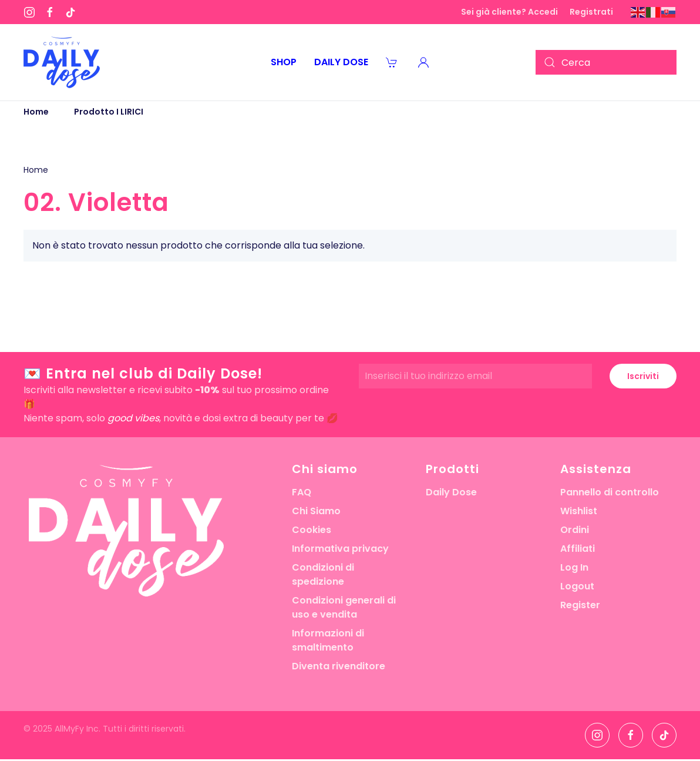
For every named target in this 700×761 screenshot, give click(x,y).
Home (36, 170)
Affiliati (578, 549)
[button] (423, 62)
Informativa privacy (340, 549)
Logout (577, 586)
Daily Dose (451, 492)
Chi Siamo (316, 511)
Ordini (575, 530)
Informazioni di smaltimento (328, 640)
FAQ (302, 492)
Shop (284, 62)
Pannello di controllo (610, 492)
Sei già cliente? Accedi (509, 12)
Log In (574, 567)
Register (580, 605)
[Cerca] (606, 62)
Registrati (591, 12)
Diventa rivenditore (339, 666)
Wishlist (579, 511)
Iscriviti (643, 376)
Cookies (312, 530)
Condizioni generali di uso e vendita (344, 607)
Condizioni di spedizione (323, 574)
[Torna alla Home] (62, 62)
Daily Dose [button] (341, 62)
